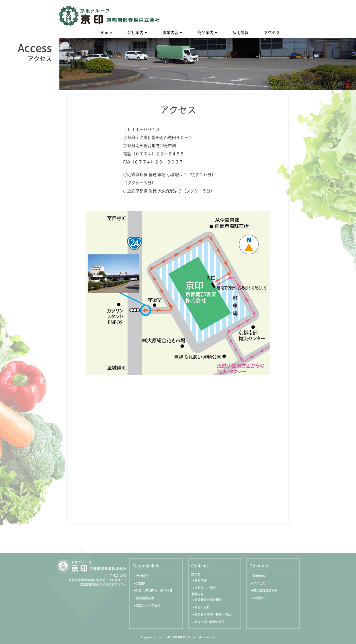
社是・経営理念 (154, 591)
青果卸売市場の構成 (208, 600)
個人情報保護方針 (265, 591)
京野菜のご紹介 (205, 588)
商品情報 (201, 580)
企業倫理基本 (145, 598)
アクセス (272, 32)
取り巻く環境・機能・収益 (213, 615)
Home (106, 32)
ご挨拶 (140, 583)
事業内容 (170, 32)
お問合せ (259, 598)
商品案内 (205, 32)
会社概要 (142, 576)
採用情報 (240, 32)
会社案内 (135, 32)
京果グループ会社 (148, 605)
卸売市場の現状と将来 (210, 622)
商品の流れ (202, 607)
